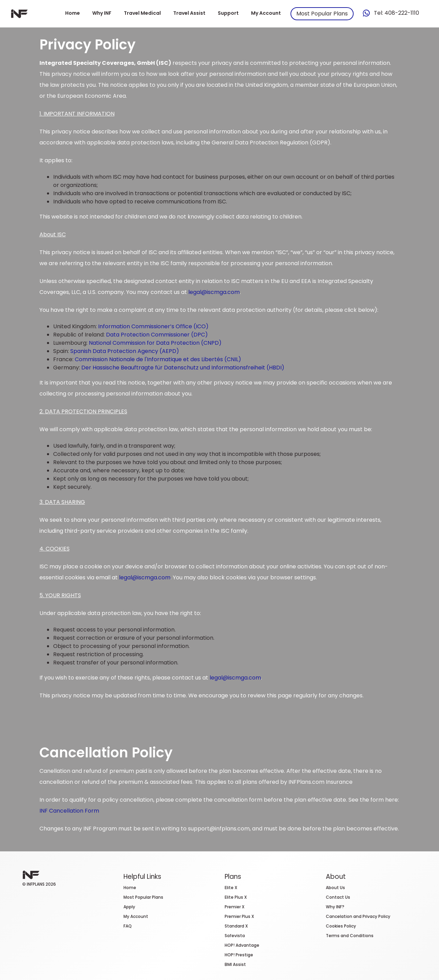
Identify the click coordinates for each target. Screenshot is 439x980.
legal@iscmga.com (214, 292)
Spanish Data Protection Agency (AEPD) (125, 351)
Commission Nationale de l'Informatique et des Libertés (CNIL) (158, 359)
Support (228, 13)
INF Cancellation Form (69, 811)
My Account (266, 13)
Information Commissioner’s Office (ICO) (153, 326)
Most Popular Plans (322, 14)
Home (73, 13)
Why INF (102, 13)
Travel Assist (189, 13)
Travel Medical (142, 13)
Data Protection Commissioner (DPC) (157, 335)
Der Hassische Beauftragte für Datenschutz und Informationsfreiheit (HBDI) (183, 368)
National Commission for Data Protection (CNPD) (155, 343)
